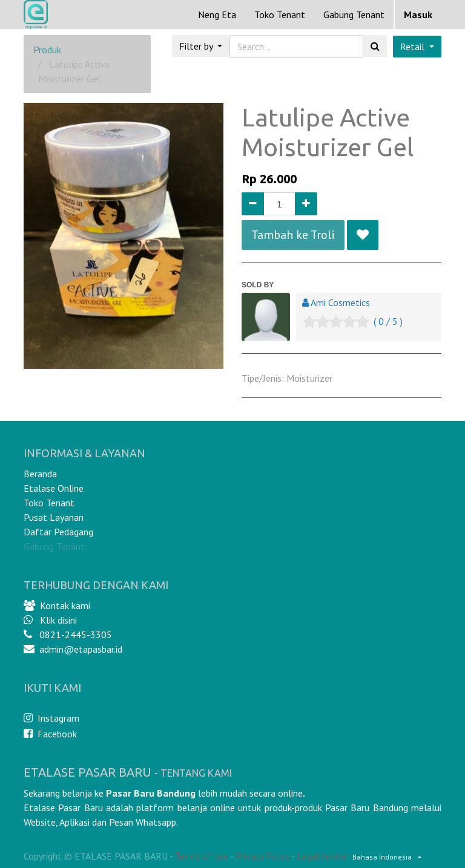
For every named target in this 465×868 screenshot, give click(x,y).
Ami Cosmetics (340, 302)
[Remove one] (253, 204)
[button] (363, 235)
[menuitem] (217, 15)
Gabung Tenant (54, 546)
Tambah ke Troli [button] (293, 235)
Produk (47, 50)
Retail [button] (414, 47)
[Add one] (306, 204)
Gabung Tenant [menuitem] (354, 15)
